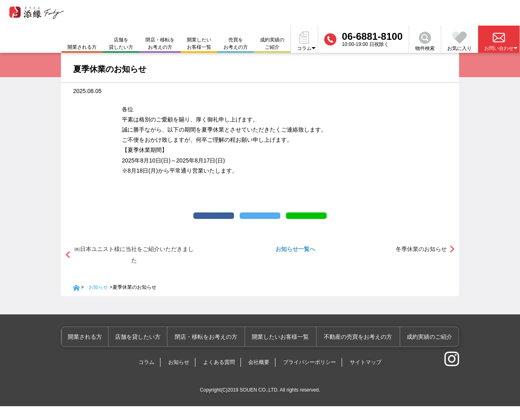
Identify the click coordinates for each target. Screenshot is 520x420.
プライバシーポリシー (310, 376)
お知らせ (98, 301)
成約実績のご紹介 (272, 43)
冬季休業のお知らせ (421, 263)
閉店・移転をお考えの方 (160, 43)
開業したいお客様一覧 (199, 43)
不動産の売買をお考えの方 (362, 351)
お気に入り (459, 41)
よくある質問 (219, 376)
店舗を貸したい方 (121, 43)
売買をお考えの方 (236, 43)
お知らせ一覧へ (295, 263)
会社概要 (259, 376)
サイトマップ (366, 376)
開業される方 (98, 351)
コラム (146, 376)
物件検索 (425, 41)
